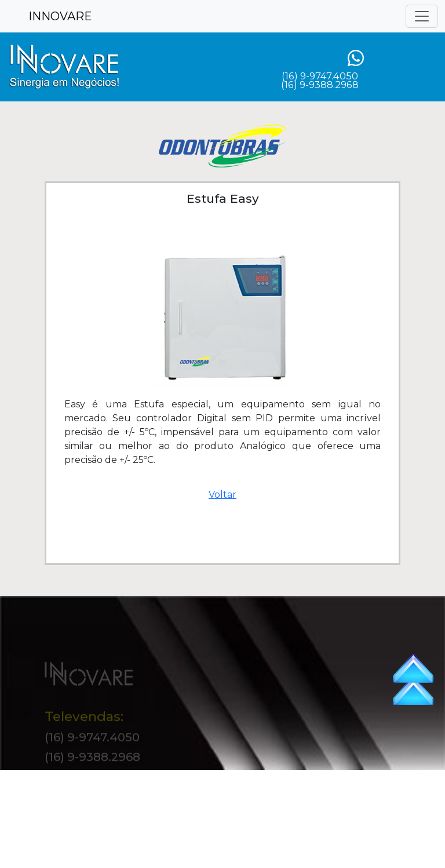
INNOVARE (60, 16)
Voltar (222, 495)
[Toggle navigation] (422, 16)
